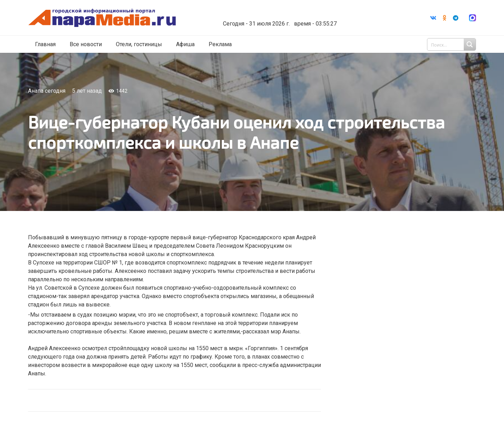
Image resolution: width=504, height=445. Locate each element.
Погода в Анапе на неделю (282, 12)
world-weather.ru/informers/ (282, 19)
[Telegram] (456, 18)
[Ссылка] (106, 18)
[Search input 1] (452, 45)
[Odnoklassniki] (444, 18)
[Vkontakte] (433, 18)
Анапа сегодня (47, 91)
